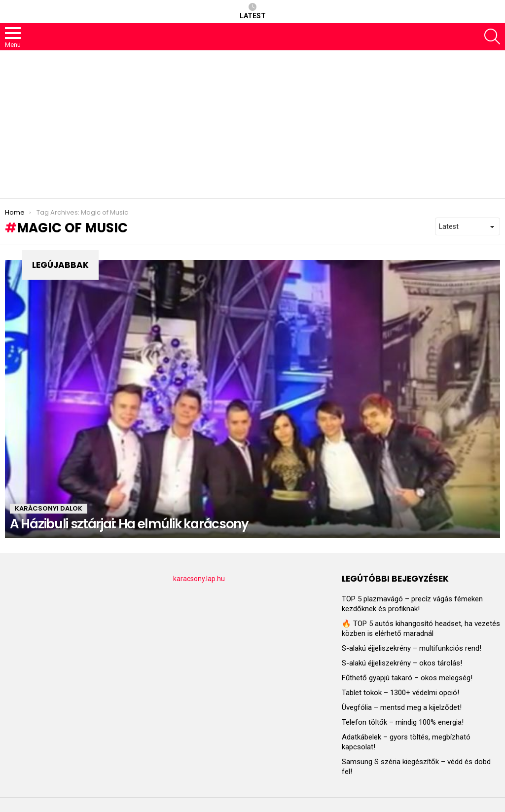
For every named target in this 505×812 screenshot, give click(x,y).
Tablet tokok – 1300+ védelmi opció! (400, 693)
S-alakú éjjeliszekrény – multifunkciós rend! (412, 648)
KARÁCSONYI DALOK (49, 508)
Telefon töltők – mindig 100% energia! (403, 722)
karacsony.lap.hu (199, 579)
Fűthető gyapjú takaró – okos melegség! (407, 678)
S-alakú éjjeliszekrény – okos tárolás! (402, 663)
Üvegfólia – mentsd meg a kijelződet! (402, 707)
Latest (253, 11)
